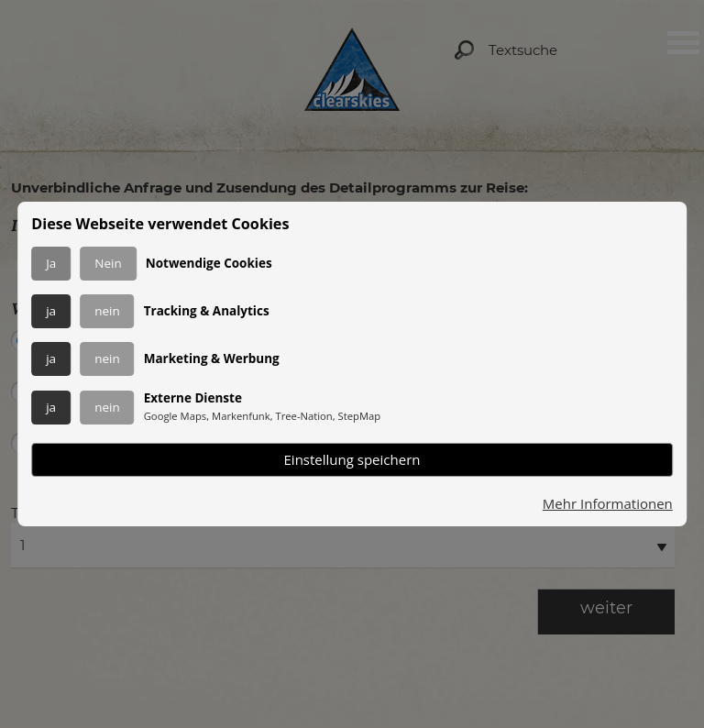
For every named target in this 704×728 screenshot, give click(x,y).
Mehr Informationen (608, 504)
